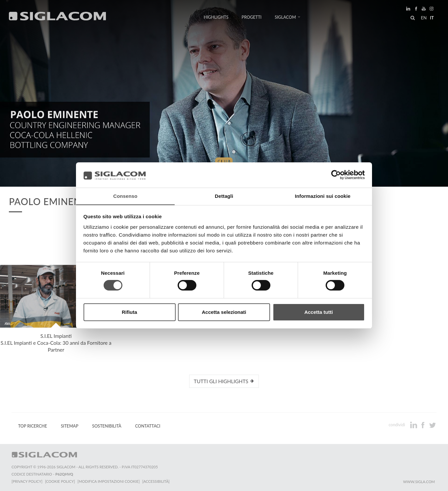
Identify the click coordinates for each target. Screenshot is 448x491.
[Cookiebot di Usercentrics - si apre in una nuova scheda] (336, 175)
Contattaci (148, 426)
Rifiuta (129, 312)
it (432, 18)
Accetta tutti (319, 312)
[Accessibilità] (156, 481)
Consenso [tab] (125, 196)
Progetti (252, 17)
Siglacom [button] (287, 17)
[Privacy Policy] (27, 481)
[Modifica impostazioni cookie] (109, 481)
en (424, 18)
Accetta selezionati (224, 312)
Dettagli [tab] (224, 196)
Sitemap (70, 426)
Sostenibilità (107, 426)
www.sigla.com (419, 482)
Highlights (216, 17)
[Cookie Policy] (60, 481)
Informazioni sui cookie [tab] (323, 196)
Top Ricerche (33, 426)
